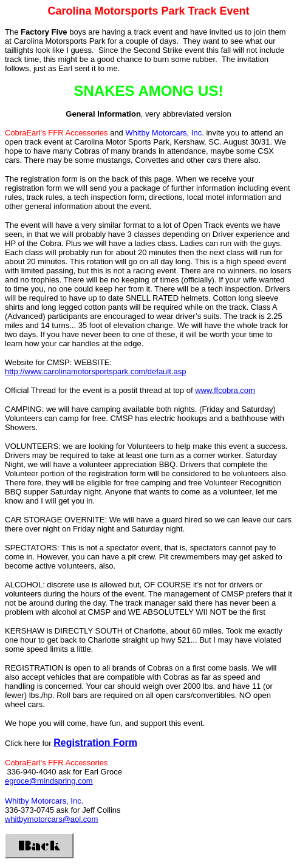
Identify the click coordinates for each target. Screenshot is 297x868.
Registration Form (95, 743)
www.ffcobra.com (225, 390)
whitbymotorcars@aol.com (51, 819)
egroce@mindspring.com (49, 781)
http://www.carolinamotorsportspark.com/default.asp (95, 371)
